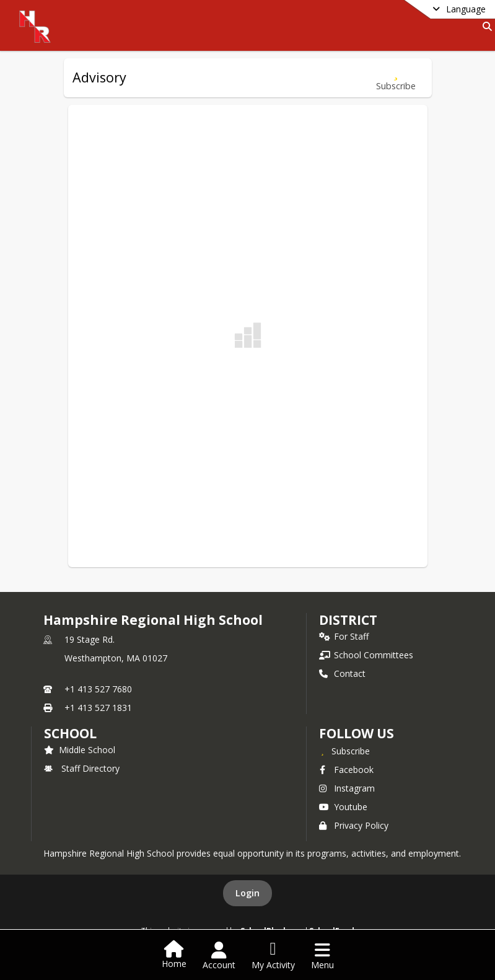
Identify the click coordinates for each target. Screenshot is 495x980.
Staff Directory (82, 768)
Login (247, 893)
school (70, 733)
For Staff (344, 636)
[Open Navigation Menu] (322, 956)
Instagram (347, 788)
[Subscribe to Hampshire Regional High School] (344, 751)
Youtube (343, 807)
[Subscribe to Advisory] (396, 78)
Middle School (80, 750)
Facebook (346, 770)
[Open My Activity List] (273, 956)
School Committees (366, 655)
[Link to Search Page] (485, 26)
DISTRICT (348, 620)
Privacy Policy (354, 825)
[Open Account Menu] (219, 956)
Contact (342, 673)
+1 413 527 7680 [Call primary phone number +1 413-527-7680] (98, 689)
